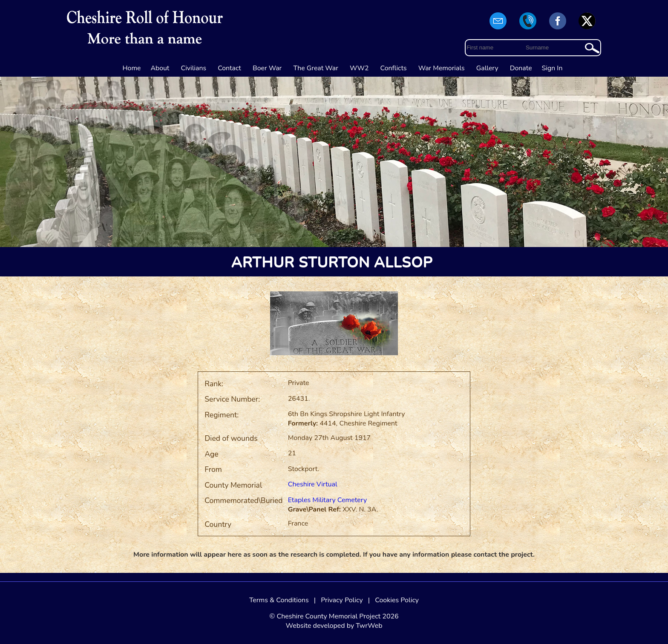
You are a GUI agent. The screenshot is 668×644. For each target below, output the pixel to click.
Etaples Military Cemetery (328, 500)
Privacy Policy (342, 600)
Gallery (487, 68)
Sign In (552, 68)
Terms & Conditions (279, 600)
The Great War (316, 68)
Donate (521, 68)
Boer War (267, 68)
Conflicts (394, 68)
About (160, 68)
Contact (229, 68)
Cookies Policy (397, 600)
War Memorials (442, 68)
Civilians (194, 68)
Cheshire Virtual (313, 484)
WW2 (359, 68)
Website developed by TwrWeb (334, 626)
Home (132, 68)
